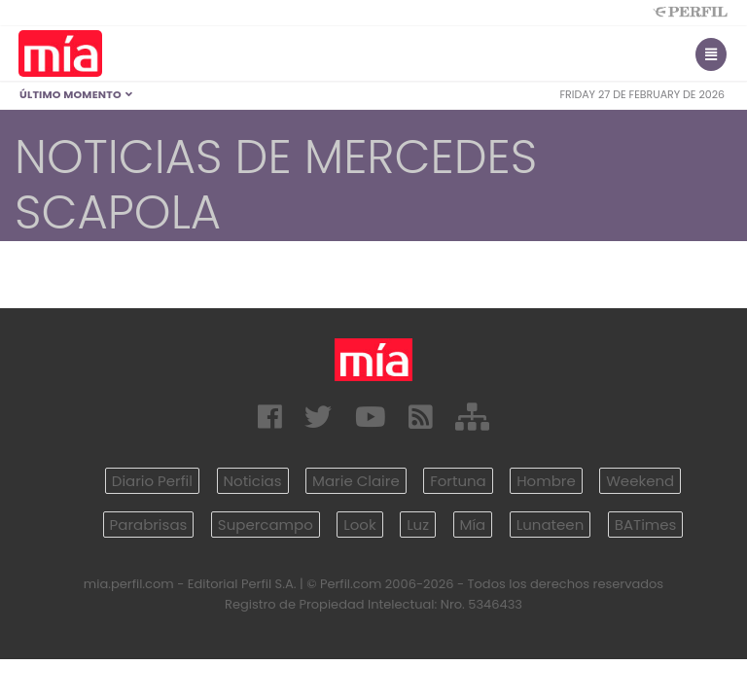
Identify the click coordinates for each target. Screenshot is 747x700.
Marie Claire (356, 481)
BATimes (646, 525)
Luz (418, 525)
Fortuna (458, 481)
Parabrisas (149, 525)
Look (359, 525)
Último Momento (76, 94)
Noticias (253, 481)
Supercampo (266, 525)
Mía (473, 525)
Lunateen (550, 525)
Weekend (640, 481)
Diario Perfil (152, 481)
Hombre (546, 481)
